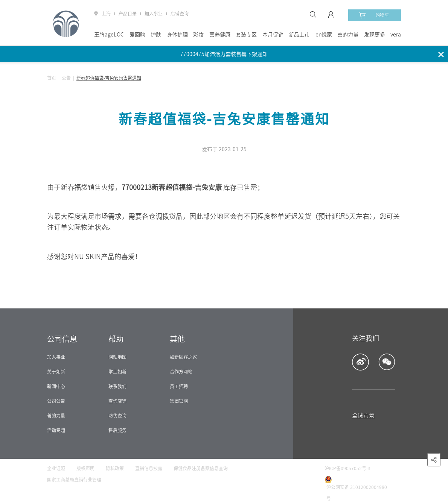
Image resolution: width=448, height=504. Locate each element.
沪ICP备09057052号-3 (347, 468)
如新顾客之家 (183, 357)
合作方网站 (181, 372)
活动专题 (56, 430)
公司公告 (56, 401)
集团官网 (179, 401)
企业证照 (56, 468)
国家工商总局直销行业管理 (74, 480)
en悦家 (324, 35)
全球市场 (363, 415)
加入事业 (154, 14)
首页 (52, 78)
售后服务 (117, 430)
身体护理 (177, 35)
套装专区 (246, 35)
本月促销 (273, 35)
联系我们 (117, 386)
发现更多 (375, 35)
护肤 (156, 35)
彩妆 (198, 35)
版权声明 (85, 468)
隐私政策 (115, 468)
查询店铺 (117, 401)
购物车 (374, 15)
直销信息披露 (149, 468)
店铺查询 (180, 14)
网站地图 (117, 357)
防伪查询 (117, 416)
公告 (66, 78)
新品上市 (299, 35)
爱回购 (137, 35)
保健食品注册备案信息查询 (201, 468)
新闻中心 (56, 386)
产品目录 (128, 14)
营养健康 (220, 35)
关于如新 (56, 372)
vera (396, 35)
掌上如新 (117, 372)
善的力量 (348, 35)
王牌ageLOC (109, 35)
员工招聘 (179, 386)
